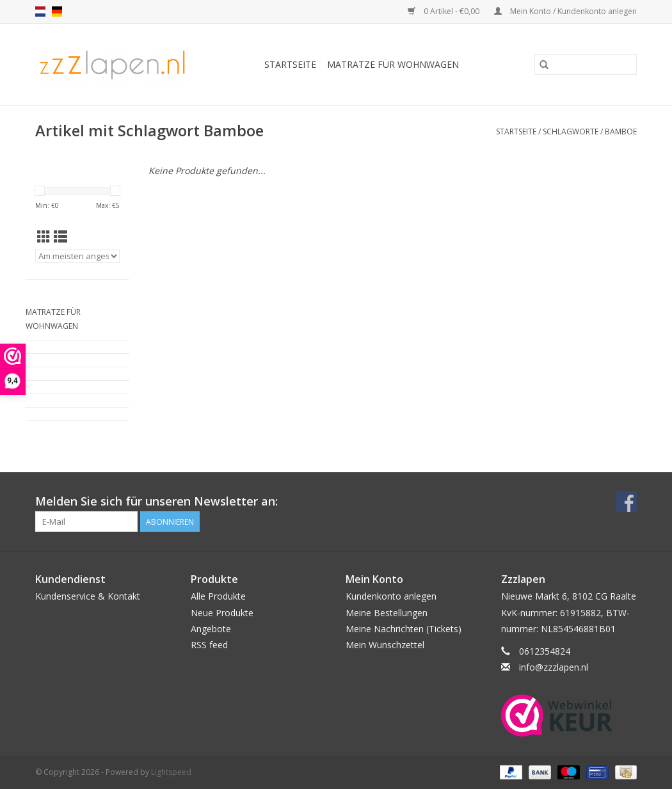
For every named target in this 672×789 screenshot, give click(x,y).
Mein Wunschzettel (385, 645)
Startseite (290, 64)
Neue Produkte (222, 613)
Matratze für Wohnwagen (393, 64)
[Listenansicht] (60, 237)
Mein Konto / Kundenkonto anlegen (565, 11)
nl (40, 12)
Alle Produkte (218, 596)
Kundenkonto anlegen (391, 596)
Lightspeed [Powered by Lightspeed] (171, 772)
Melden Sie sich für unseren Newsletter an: (156, 501)
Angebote (211, 629)
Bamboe (621, 131)
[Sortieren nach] (77, 256)
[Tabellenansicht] (44, 237)
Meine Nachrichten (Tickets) (404, 629)
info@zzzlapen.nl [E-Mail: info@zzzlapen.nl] (554, 667)
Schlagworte (571, 131)
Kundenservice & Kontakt (88, 596)
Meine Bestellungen (387, 613)
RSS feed (209, 645)
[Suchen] (586, 65)
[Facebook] (627, 502)
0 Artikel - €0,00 (444, 11)
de (57, 12)
